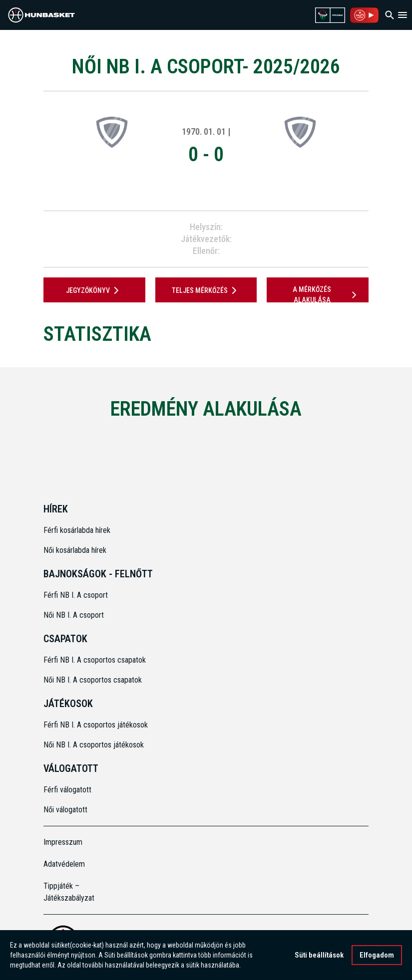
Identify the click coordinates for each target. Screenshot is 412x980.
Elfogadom (377, 956)
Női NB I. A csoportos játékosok (94, 745)
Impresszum (63, 842)
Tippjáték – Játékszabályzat (69, 892)
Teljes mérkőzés (206, 290)
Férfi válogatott (67, 790)
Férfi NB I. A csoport (76, 595)
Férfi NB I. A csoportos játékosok (96, 725)
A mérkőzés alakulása (326, 295)
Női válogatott (65, 810)
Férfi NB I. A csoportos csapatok (96, 660)
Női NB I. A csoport (74, 615)
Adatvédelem (64, 864)
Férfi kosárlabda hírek (77, 530)
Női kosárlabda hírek (75, 550)
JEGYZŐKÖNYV (94, 290)
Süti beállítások (319, 956)
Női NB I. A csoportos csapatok (94, 680)
